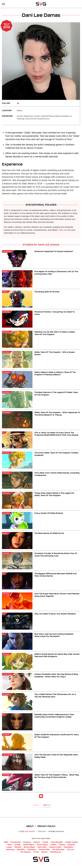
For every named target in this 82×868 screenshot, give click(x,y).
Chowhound (16, 842)
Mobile (5, 271)
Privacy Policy (46, 826)
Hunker (53, 845)
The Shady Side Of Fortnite (47, 292)
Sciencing (10, 850)
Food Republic (57, 842)
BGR (6, 842)
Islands (62, 845)
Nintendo (6, 312)
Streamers (7, 251)
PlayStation (7, 674)
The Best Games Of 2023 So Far (49, 533)
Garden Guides (72, 842)
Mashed (18, 847)
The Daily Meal (58, 850)
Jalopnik (71, 845)
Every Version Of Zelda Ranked (49, 513)
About (30, 826)
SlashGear (32, 850)
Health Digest (29, 845)
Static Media (29, 831)
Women (45, 852)
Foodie (45, 842)
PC (3, 433)
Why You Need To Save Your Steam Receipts (55, 614)
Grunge (17, 845)
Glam (10, 845)
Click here (63, 230)
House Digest (42, 845)
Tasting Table (44, 850)
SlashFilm (21, 850)
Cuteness (27, 842)
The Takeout (25, 852)
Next (46, 805)
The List (70, 850)
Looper (9, 847)
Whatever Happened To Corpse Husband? (54, 251)
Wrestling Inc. (56, 852)
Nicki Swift (42, 847)
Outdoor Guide (55, 847)
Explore (37, 842)
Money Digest (29, 847)
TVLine (36, 852)
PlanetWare (68, 847)
